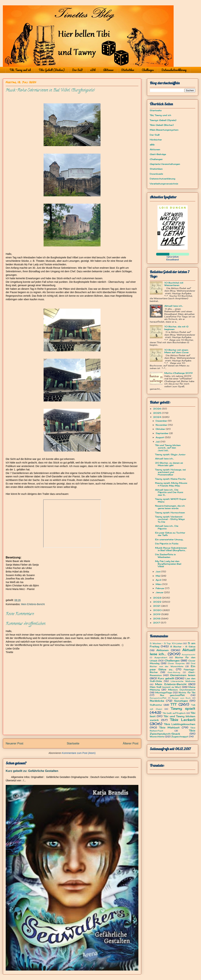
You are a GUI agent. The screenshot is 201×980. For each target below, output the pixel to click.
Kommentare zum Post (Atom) (79, 753)
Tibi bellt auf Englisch (174, 713)
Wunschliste (157, 737)
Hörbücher (156, 140)
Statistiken (128, 70)
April (159, 580)
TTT (174, 704)
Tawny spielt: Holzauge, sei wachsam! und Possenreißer (170, 472)
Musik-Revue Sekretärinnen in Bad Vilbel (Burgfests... (171, 549)
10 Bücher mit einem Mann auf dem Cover (177, 351)
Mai (158, 576)
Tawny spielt (183, 708)
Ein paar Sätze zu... (173, 668)
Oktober (161, 429)
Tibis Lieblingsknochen (180, 724)
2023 (158, 598)
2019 (157, 614)
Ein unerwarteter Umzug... (169, 539)
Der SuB (77, 70)
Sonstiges (181, 701)
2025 (158, 413)
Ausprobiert (161, 657)
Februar (160, 588)
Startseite (73, 743)
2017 (157, 623)
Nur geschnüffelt (173, 695)
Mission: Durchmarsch (182, 690)
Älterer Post (131, 743)
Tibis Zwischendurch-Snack (173, 732)
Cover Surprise (176, 663)
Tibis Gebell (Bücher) (52, 70)
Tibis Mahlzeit (169, 727)
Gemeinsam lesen (183, 675)
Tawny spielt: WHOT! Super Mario (171, 500)
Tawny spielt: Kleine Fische (170, 479)
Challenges (148, 70)
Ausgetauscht (189, 655)
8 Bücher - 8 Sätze (183, 647)
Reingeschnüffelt (158, 698)
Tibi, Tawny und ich (20, 70)
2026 (158, 409)
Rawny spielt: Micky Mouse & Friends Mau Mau (171, 484)
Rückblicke (157, 701)
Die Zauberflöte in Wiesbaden (165, 556)
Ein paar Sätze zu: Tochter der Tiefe (170, 534)
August (160, 437)
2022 (158, 602)
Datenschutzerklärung (174, 70)
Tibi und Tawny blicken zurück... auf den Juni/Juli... (168, 448)
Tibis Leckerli (183, 720)
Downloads (156, 174)
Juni (158, 572)
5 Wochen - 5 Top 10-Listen (166, 643)
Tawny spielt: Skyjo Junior (170, 454)
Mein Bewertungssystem (164, 130)
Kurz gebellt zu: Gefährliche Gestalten (32, 771)
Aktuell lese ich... (174, 306)
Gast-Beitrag (174, 672)
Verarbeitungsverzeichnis (164, 184)
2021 (157, 606)
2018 (157, 619)
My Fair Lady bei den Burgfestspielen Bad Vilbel (168, 564)
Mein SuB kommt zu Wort (165, 687)
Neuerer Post (14, 743)
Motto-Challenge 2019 (178, 373)
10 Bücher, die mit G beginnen (176, 328)
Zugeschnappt (180, 737)
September (162, 433)
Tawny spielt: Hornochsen (170, 513)
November (162, 425)
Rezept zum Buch (181, 698)
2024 (158, 417)
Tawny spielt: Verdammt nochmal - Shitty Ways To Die (170, 519)
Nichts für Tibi (187, 693)
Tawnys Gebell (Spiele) (163, 120)
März (159, 584)
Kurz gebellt (166, 678)
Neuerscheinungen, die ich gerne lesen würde (170, 507)
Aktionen (108, 70)
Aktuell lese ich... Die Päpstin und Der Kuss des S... (169, 492)
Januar (160, 592)
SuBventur (156, 705)
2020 (158, 610)
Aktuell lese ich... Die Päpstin (167, 527)
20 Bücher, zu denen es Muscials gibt (169, 464)
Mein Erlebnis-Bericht (33, 604)
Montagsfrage (164, 693)
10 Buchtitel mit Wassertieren (174, 284)
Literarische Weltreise (183, 681)
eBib (93, 70)
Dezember (162, 421)
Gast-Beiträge (158, 154)
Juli (158, 442)
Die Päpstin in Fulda (167, 544)
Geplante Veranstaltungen (165, 164)
